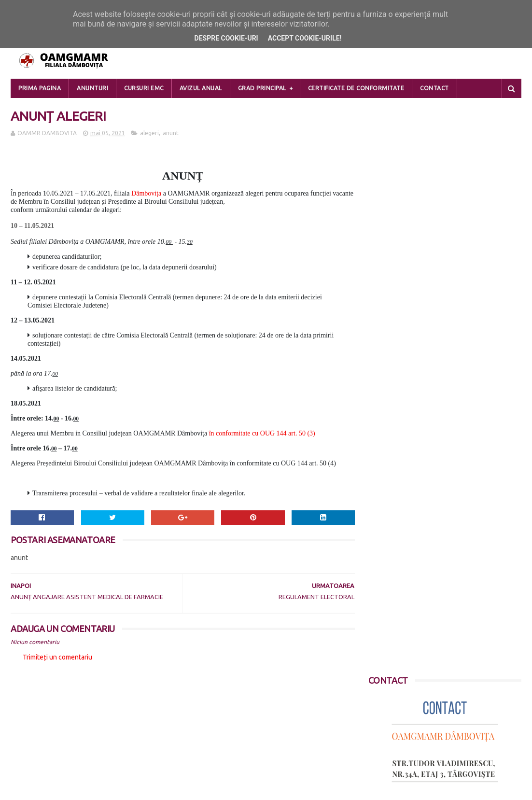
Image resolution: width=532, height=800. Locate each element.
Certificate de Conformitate (356, 88)
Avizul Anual (201, 88)
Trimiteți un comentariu (57, 658)
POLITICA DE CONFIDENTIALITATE (62, 727)
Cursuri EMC (144, 88)
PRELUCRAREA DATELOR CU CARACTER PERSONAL (87, 715)
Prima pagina (40, 88)
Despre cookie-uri (226, 38)
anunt (171, 133)
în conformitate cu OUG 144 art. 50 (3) (262, 434)
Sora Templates (68, 788)
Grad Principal (262, 88)
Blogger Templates (127, 788)
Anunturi (92, 88)
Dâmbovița (146, 194)
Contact (434, 88)
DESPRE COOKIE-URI (42, 738)
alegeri (149, 133)
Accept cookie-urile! (305, 38)
